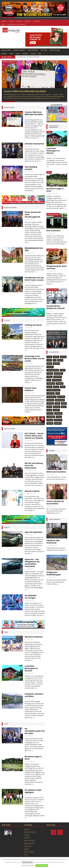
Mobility (7, 528)
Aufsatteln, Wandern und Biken (34, 695)
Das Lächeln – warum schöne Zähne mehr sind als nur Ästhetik (34, 436)
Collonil (50, 367)
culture (7, 320)
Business (56, 364)
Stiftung (50, 413)
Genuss (49, 377)
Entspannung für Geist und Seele (56, 267)
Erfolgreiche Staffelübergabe (54, 574)
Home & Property (54, 519)
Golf (49, 380)
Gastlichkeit (58, 374)
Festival (50, 374)
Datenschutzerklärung (28, 865)
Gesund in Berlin (32, 491)
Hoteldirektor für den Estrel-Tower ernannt (34, 279)
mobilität (50, 400)
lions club (51, 394)
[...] (58, 98)
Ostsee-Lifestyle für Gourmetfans (55, 503)
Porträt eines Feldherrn (31, 389)
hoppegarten (57, 380)
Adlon (49, 357)
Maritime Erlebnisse (34, 637)
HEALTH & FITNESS (55, 50)
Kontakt (12, 21)
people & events (9, 108)
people (64, 404)
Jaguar (49, 387)
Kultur (56, 387)
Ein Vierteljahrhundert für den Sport (35, 731)
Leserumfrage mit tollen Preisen (16, 24)
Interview (60, 384)
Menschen (61, 397)
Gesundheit (58, 377)
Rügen (49, 410)
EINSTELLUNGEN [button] (27, 862)
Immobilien (51, 384)
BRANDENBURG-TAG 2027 (34, 249)
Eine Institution (53, 231)
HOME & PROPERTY (33, 50)
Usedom (50, 420)
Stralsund (58, 413)
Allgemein (27, 829)
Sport (6, 724)
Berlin (49, 364)
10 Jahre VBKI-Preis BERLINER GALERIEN (25, 91)
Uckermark (51, 417)
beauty (60, 360)
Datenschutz (37, 21)
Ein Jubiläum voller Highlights (33, 791)
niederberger (60, 400)
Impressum (28, 21)
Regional (57, 407)
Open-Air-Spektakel (33, 532)
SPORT (18, 54)
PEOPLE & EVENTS (6, 50)
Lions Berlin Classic (53, 390)
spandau (56, 410)
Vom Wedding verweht (31, 168)
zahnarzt (58, 423)
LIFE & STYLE (44, 50)
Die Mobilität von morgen (31, 597)
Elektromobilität (53, 370)
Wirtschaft (58, 420)
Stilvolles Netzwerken (34, 144)
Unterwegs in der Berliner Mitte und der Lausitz (35, 359)
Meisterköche (51, 397)
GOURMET (25, 54)
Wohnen (50, 423)
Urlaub (59, 417)
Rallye (49, 407)
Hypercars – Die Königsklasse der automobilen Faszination (32, 563)
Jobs (40, 54)
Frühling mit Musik (33, 325)
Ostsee (57, 404)
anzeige (56, 357)
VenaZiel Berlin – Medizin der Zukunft (56, 307)
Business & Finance (10, 208)
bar (55, 360)
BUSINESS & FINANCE (19, 50)
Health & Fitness (10, 429)
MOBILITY (4, 54)
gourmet (52, 451)
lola (58, 394)
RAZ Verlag (19, 21)
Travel (6, 632)
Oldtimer (50, 404)
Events (63, 370)
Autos (49, 360)
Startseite (4, 21)
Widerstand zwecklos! (56, 472)
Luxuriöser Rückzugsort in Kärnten (31, 668)
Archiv (3, 24)
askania (63, 357)
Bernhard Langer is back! (33, 758)
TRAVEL (11, 54)
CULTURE (33, 54)
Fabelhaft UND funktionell (53, 542)
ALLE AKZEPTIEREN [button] (42, 865)
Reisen (64, 407)
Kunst (63, 387)
